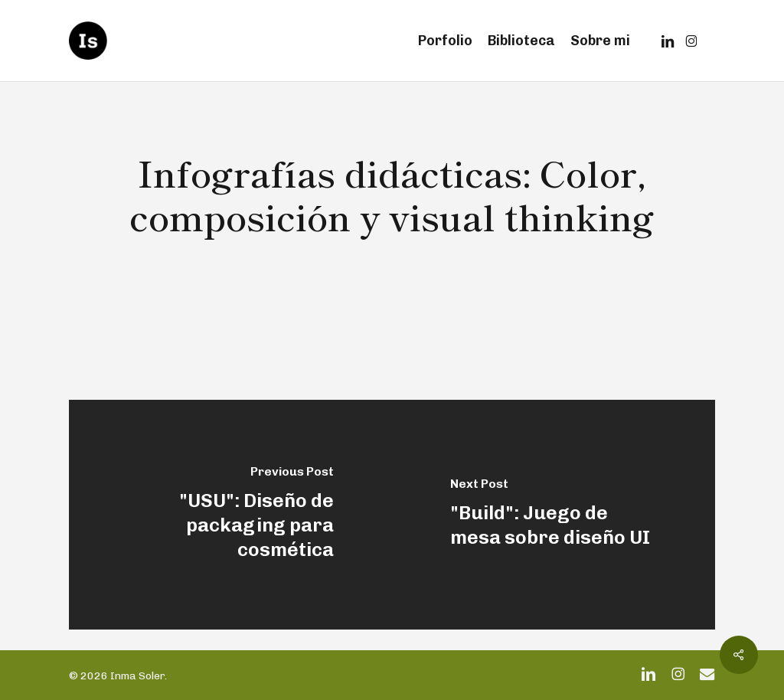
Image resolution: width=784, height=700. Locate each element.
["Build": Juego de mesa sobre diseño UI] (554, 515)
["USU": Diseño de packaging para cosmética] (230, 515)
